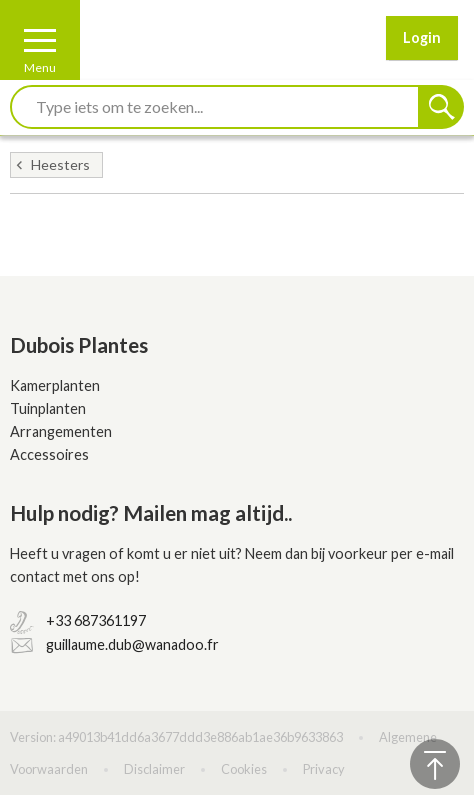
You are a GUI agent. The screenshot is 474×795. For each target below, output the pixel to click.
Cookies (244, 769)
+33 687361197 (96, 620)
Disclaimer (154, 769)
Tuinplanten (48, 408)
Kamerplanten (55, 385)
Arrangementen (61, 431)
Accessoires (49, 454)
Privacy (324, 769)
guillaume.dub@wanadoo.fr (132, 644)
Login (422, 37)
